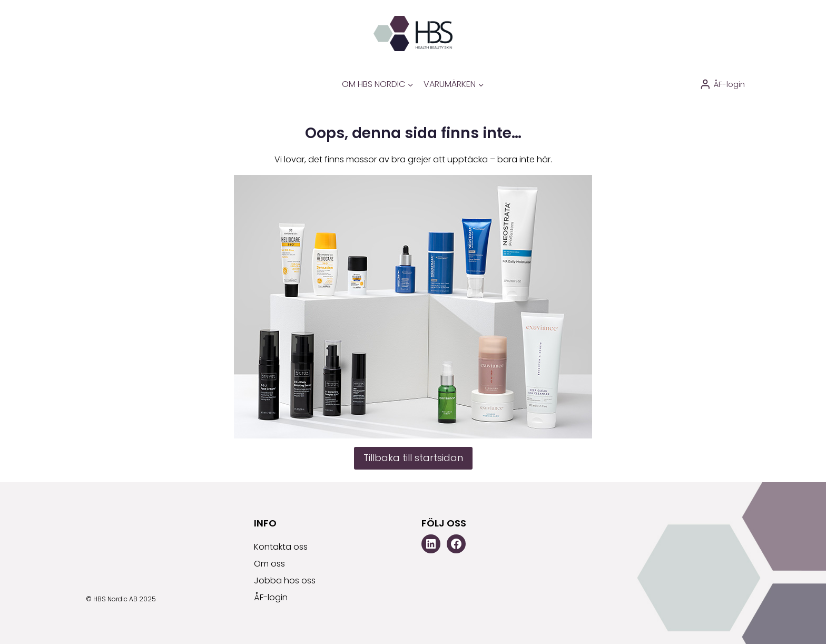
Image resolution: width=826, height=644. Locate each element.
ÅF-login (271, 597)
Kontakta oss (281, 547)
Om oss (269, 564)
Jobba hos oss (285, 580)
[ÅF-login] (722, 84)
